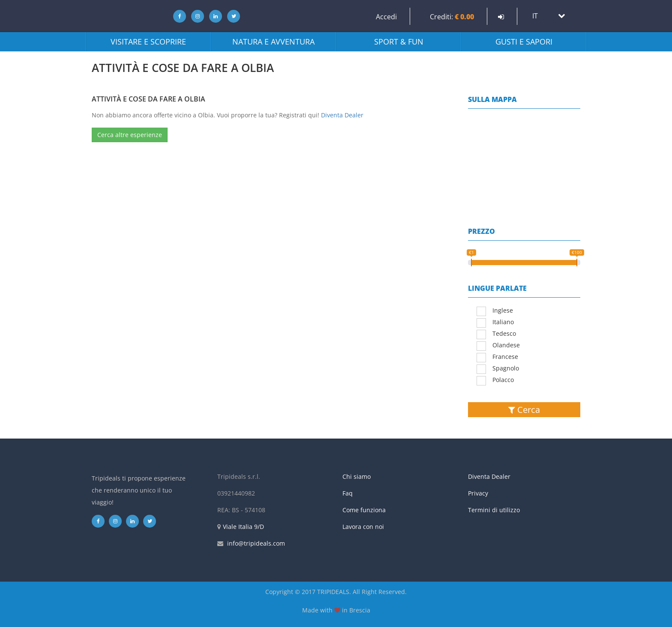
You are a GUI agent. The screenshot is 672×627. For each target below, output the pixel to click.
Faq (348, 493)
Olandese (498, 346)
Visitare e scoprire (148, 42)
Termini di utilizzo (494, 510)
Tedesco (496, 334)
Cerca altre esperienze (130, 135)
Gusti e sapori (524, 42)
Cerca (524, 410)
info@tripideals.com (256, 543)
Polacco (495, 380)
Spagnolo (498, 369)
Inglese (495, 311)
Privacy (478, 493)
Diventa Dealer (342, 115)
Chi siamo (357, 476)
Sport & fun (399, 42)
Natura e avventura (273, 42)
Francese (497, 357)
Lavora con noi (363, 527)
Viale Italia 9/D (243, 527)
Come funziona (364, 510)
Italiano (495, 322)
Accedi (386, 17)
